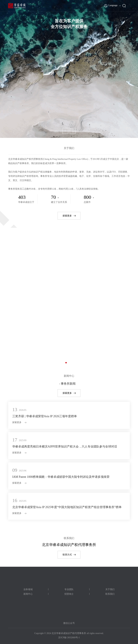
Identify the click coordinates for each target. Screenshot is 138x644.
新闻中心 (28, 594)
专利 (69, 289)
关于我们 (110, 589)
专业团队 (69, 589)
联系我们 (110, 594)
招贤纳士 (69, 594)
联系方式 (67, 555)
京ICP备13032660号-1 (69, 638)
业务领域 (28, 589)
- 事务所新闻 (67, 384)
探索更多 (67, 216)
